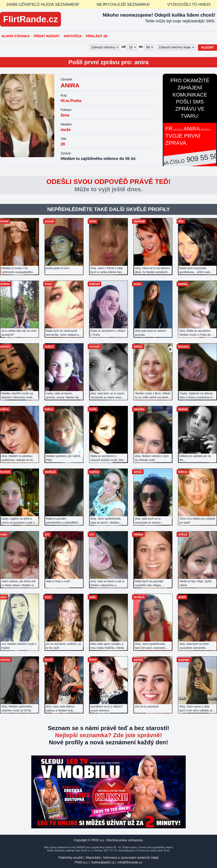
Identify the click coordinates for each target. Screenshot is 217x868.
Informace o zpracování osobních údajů (131, 858)
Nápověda (73, 36)
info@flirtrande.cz (130, 862)
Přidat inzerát (47, 36)
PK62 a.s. (81, 862)
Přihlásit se (97, 36)
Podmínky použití (71, 858)
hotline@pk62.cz (103, 862)
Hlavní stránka (16, 36)
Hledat (207, 47)
